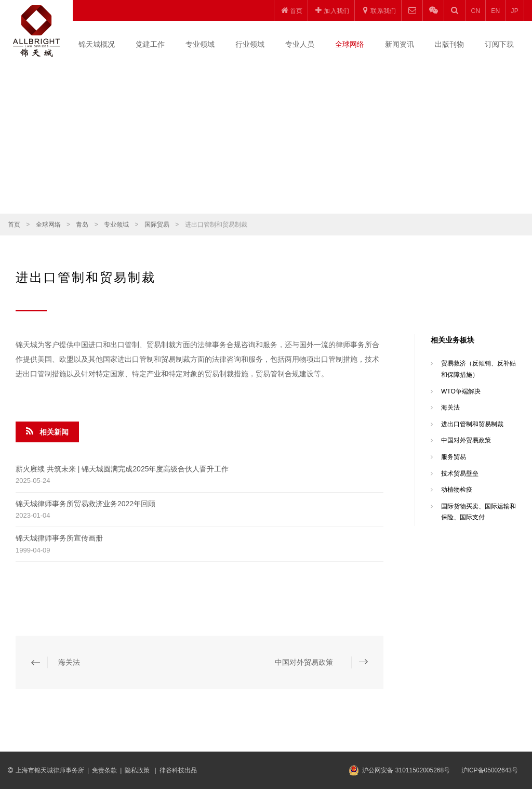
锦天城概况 (97, 44)
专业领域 (200, 44)
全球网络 (350, 44)
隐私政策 (138, 770)
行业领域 (250, 44)
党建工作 (150, 44)
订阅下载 (499, 44)
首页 (14, 225)
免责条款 (104, 770)
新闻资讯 (400, 44)
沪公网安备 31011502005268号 (406, 770)
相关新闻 (47, 431)
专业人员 (300, 44)
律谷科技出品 (178, 770)
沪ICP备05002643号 (490, 770)
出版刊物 (449, 44)
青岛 (82, 225)
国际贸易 (157, 225)
